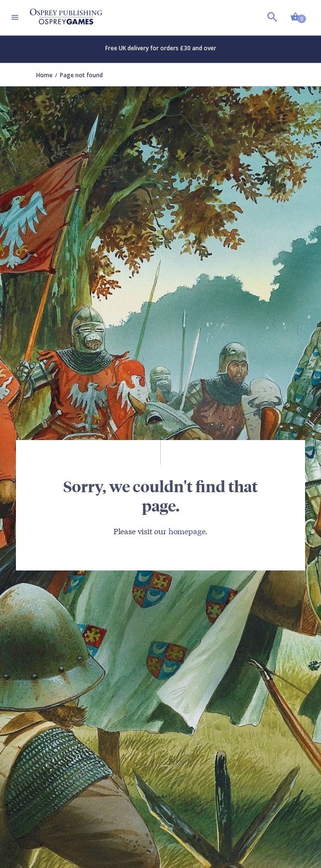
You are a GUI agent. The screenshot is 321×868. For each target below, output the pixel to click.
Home (44, 75)
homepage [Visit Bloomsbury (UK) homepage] (187, 531)
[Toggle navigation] (15, 17)
